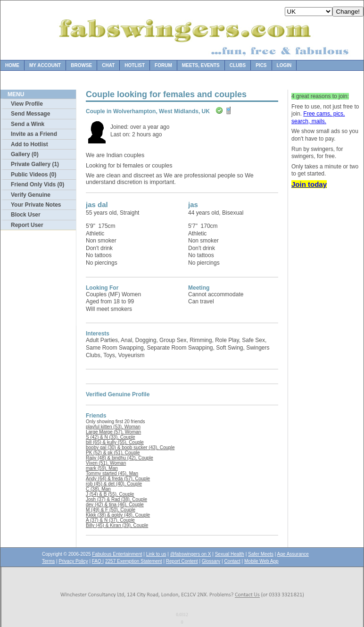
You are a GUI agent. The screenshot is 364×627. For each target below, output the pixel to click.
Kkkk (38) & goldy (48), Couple (118, 515)
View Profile (27, 104)
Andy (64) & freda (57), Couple (118, 479)
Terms (48, 561)
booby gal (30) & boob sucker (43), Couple (130, 447)
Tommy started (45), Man (112, 473)
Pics (261, 65)
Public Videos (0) (33, 175)
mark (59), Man (102, 468)
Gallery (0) (25, 154)
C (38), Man (98, 489)
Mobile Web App (261, 561)
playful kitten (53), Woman (113, 427)
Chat (108, 65)
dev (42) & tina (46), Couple (115, 505)
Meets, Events (201, 65)
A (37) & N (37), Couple (110, 520)
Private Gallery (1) (35, 164)
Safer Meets (261, 554)
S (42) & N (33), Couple (111, 437)
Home (12, 65)
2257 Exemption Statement (134, 561)
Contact (232, 561)
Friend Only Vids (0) (37, 184)
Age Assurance (293, 554)
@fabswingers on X (191, 554)
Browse (81, 65)
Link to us (156, 554)
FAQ (97, 561)
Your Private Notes (36, 205)
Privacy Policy (73, 561)
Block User (26, 215)
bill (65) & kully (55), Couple (115, 442)
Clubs (238, 65)
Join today (309, 184)
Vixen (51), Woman (106, 463)
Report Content (182, 561)
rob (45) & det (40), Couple (114, 484)
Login (284, 65)
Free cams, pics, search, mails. (318, 117)
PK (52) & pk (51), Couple (113, 453)
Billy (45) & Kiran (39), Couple (117, 525)
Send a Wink (28, 124)
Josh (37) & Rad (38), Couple (116, 499)
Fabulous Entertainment (117, 554)
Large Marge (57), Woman (113, 432)
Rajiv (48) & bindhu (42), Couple (120, 458)
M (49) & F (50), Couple (111, 510)
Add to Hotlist (29, 144)
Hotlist (135, 65)
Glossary (211, 561)
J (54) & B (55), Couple (110, 494)
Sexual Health (230, 554)
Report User (27, 225)
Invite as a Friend (34, 134)
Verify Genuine (31, 195)
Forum (163, 65)
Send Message (30, 114)
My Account (45, 65)
